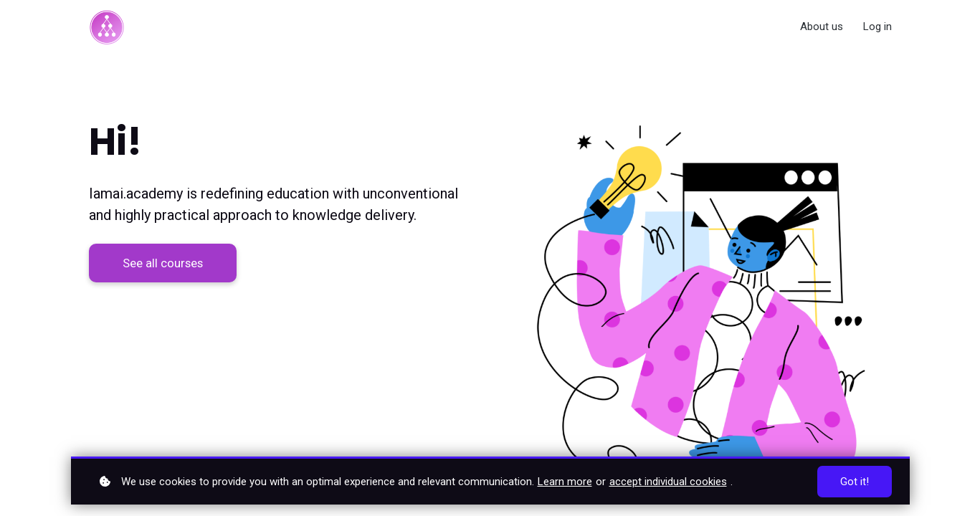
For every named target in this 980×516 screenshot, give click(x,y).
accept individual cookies (668, 482)
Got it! (855, 482)
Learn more (565, 482)
